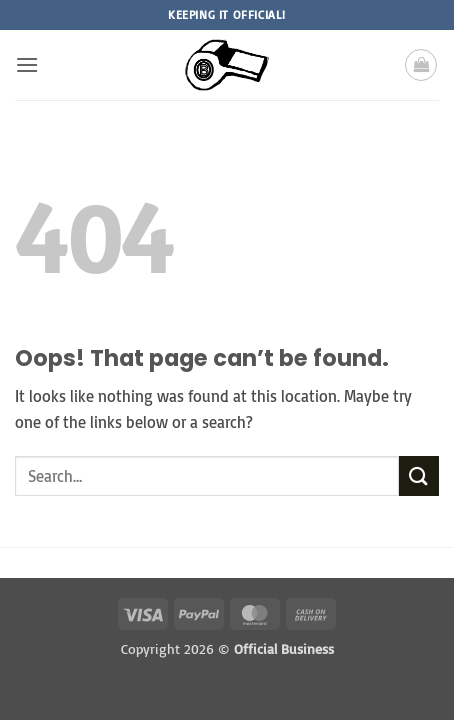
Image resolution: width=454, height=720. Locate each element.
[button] (27, 64)
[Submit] (419, 475)
